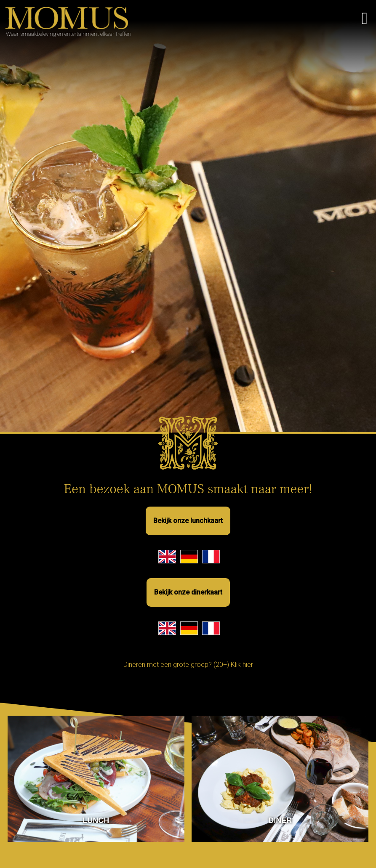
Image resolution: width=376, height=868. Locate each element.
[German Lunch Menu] (189, 557)
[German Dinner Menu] (189, 628)
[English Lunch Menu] (167, 557)
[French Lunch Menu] (211, 557)
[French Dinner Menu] (211, 628)
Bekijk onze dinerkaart (188, 592)
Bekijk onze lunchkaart (188, 521)
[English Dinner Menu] (167, 628)
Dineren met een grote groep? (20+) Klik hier (188, 665)
